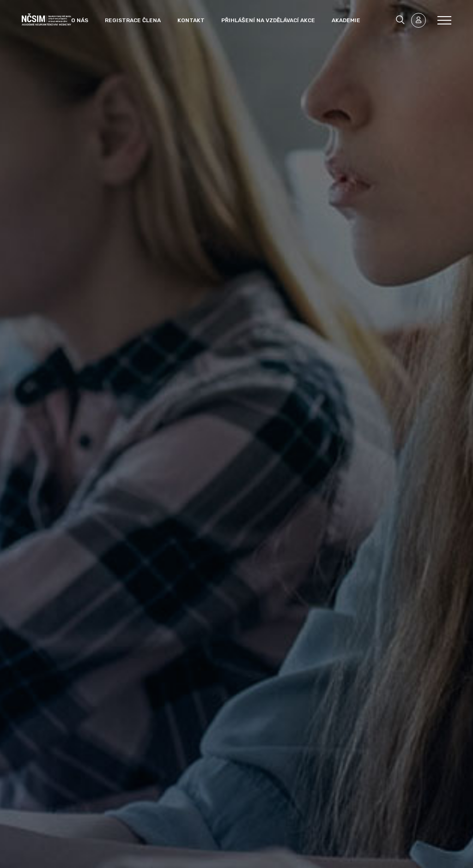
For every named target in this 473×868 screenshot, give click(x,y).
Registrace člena (133, 20)
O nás (80, 20)
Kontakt (191, 20)
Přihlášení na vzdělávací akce (268, 20)
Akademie (346, 20)
